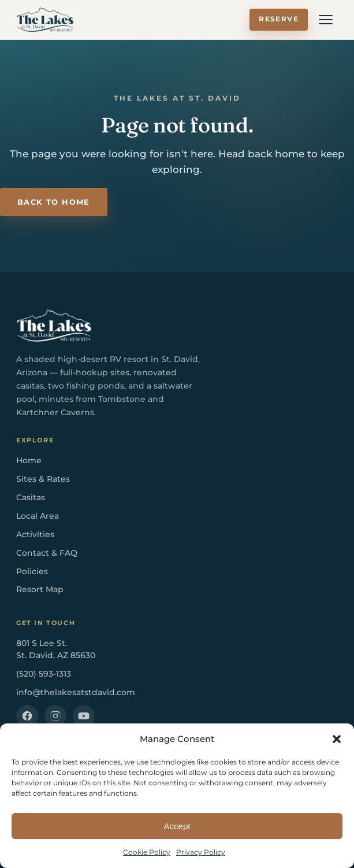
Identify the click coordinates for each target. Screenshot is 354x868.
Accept (177, 826)
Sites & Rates (43, 479)
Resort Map (40, 589)
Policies (32, 571)
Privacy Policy (201, 852)
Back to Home (54, 202)
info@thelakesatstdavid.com (76, 692)
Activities (35, 534)
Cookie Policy (147, 852)
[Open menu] (326, 20)
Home (29, 460)
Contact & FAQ (47, 553)
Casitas (31, 497)
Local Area (38, 516)
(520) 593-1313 (44, 674)
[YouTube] (84, 716)
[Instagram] (55, 716)
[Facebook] (27, 716)
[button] (337, 739)
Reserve (279, 19)
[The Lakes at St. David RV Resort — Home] (45, 20)
